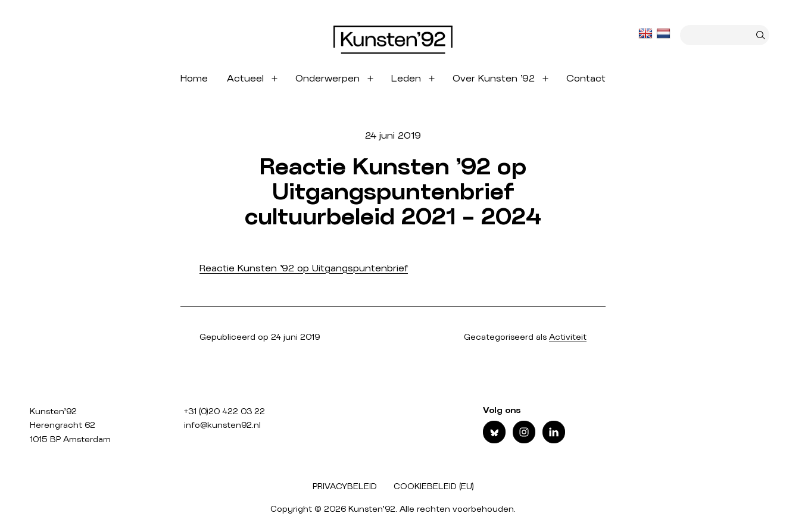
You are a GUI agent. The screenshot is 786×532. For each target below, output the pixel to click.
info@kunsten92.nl (222, 425)
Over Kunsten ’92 (494, 79)
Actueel (245, 79)
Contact (586, 79)
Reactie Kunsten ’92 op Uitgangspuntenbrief (304, 268)
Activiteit (568, 337)
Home (194, 79)
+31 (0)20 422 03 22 (224, 412)
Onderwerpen (327, 79)
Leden (406, 79)
